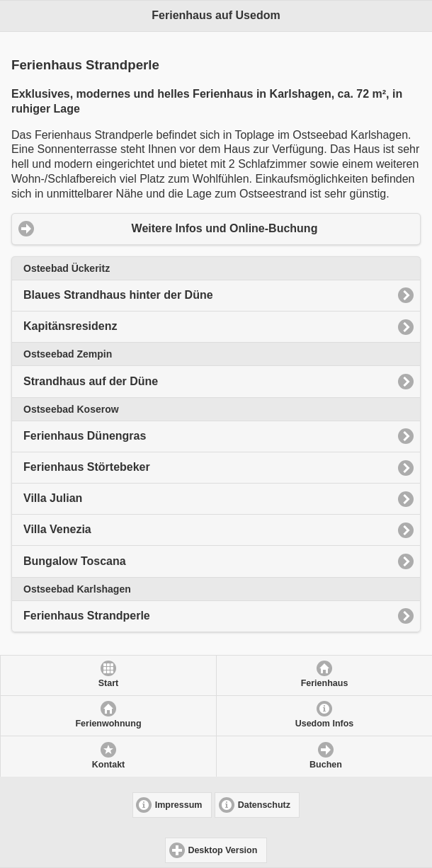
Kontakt (109, 765)
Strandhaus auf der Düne (91, 381)
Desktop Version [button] (222, 850)
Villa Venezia (57, 529)
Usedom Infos (325, 724)
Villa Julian (53, 498)
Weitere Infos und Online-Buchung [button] (225, 228)
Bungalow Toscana (75, 561)
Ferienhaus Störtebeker (87, 467)
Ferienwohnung (108, 724)
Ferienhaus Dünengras (85, 436)
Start (108, 683)
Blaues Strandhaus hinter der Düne (118, 295)
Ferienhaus (325, 683)
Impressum (179, 805)
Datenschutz (264, 805)
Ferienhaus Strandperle (87, 616)
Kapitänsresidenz (70, 326)
